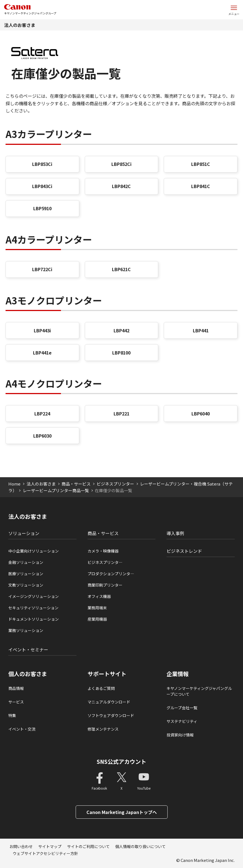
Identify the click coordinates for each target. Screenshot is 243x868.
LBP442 (121, 330)
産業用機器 (97, 619)
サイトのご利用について (88, 846)
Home (14, 484)
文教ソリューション (26, 585)
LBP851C (201, 164)
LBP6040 (201, 414)
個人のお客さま (28, 674)
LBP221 (121, 414)
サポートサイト (107, 674)
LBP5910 (42, 208)
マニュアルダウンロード (109, 702)
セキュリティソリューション (33, 608)
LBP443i (42, 330)
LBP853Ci (42, 164)
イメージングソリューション (34, 596)
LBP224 (42, 414)
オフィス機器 (99, 596)
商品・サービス (76, 484)
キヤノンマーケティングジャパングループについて (199, 691)
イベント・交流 (22, 729)
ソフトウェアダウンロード (111, 715)
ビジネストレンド (184, 551)
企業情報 (178, 674)
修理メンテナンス (103, 729)
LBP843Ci (42, 186)
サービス (16, 702)
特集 (12, 715)
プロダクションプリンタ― (111, 574)
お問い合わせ (21, 846)
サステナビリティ (182, 721)
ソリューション (24, 533)
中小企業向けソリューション (34, 551)
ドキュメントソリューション (34, 619)
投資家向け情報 (180, 735)
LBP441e (42, 353)
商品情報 (16, 688)
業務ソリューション (26, 630)
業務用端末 (97, 608)
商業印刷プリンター (105, 585)
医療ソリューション (26, 574)
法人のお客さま (20, 25)
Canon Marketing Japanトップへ (122, 812)
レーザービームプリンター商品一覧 (56, 490)
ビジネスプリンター (115, 484)
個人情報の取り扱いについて (140, 846)
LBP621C (121, 269)
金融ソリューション (26, 562)
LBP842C (121, 186)
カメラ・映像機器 (103, 551)
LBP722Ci (42, 269)
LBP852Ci (121, 164)
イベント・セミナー (28, 649)
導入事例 (175, 533)
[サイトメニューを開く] (234, 10)
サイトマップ (50, 846)
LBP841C (201, 186)
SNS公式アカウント (121, 762)
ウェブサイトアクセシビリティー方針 (45, 853)
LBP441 (201, 330)
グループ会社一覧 (182, 708)
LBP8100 (121, 353)
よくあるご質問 (101, 688)
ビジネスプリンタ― (105, 562)
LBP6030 (42, 436)
